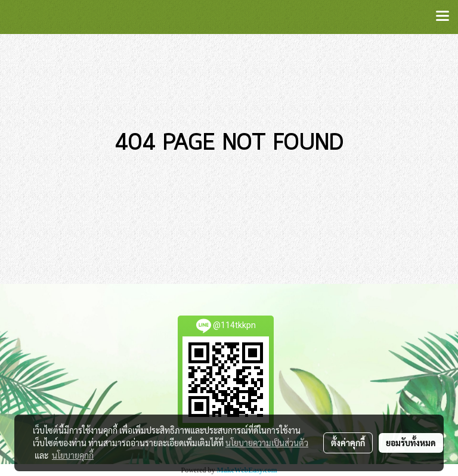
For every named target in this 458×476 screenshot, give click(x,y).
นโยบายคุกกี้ (73, 455)
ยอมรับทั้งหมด (411, 443)
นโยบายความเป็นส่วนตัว (267, 443)
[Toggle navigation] (442, 17)
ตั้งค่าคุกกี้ (348, 443)
